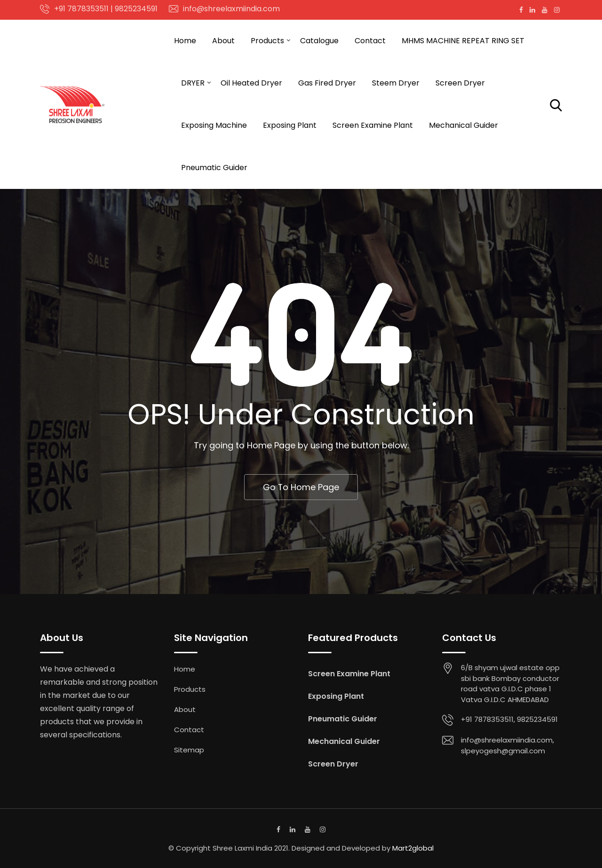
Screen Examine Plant (373, 125)
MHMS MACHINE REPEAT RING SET (463, 41)
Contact (370, 41)
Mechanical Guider (463, 125)
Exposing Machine (214, 125)
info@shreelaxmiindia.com (231, 9)
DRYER (193, 83)
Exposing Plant (290, 125)
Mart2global (413, 848)
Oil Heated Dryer (251, 83)
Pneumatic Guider (214, 168)
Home (185, 41)
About (223, 41)
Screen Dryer (460, 83)
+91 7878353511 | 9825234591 (106, 9)
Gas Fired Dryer (327, 83)
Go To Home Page (301, 487)
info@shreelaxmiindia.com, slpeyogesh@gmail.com (507, 746)
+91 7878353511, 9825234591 (509, 720)
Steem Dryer (396, 83)
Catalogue (319, 41)
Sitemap (189, 750)
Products (267, 41)
